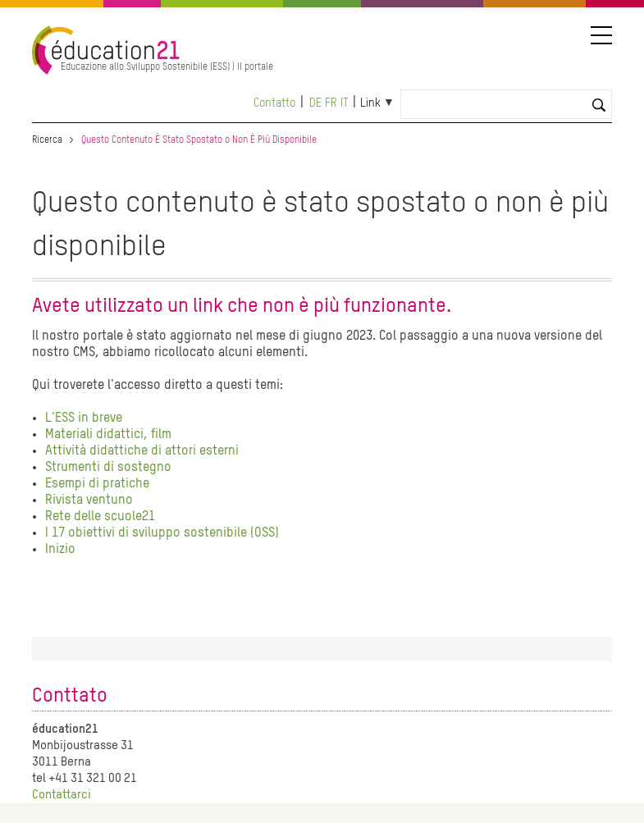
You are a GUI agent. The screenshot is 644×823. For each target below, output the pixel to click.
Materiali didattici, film (108, 435)
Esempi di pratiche (97, 484)
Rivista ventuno (89, 501)
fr (331, 103)
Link (370, 103)
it (345, 103)
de (315, 103)
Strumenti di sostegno (108, 468)
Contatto (274, 103)
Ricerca (47, 140)
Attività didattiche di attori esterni (142, 451)
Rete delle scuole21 (100, 517)
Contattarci (62, 795)
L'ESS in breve (84, 418)
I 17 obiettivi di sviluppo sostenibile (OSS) (162, 533)
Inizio (60, 550)
